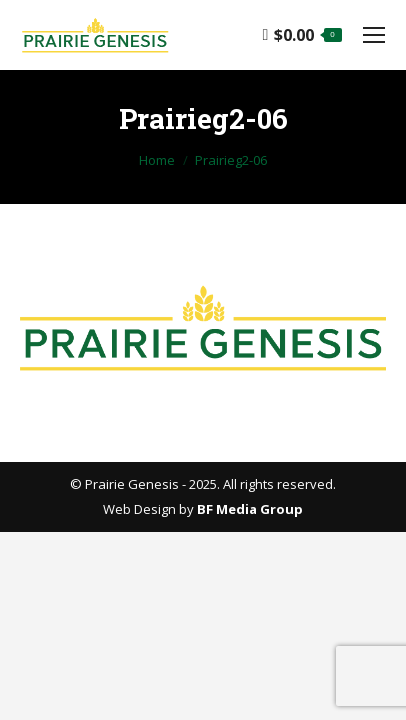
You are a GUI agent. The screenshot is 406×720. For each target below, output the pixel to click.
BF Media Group (250, 509)
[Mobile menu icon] (374, 35)
